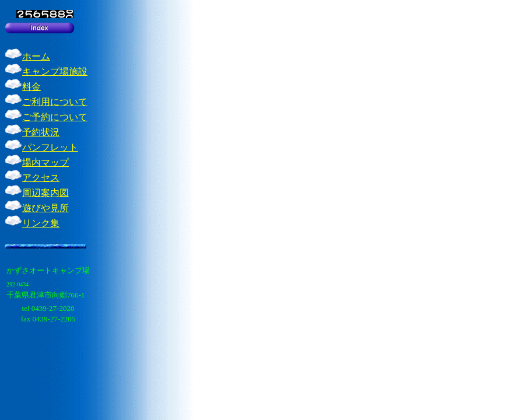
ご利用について (55, 102)
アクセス (41, 178)
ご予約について (55, 117)
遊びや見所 (45, 208)
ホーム (36, 56)
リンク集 (41, 223)
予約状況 (41, 132)
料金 (31, 87)
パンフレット (50, 147)
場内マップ (45, 162)
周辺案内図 (45, 193)
